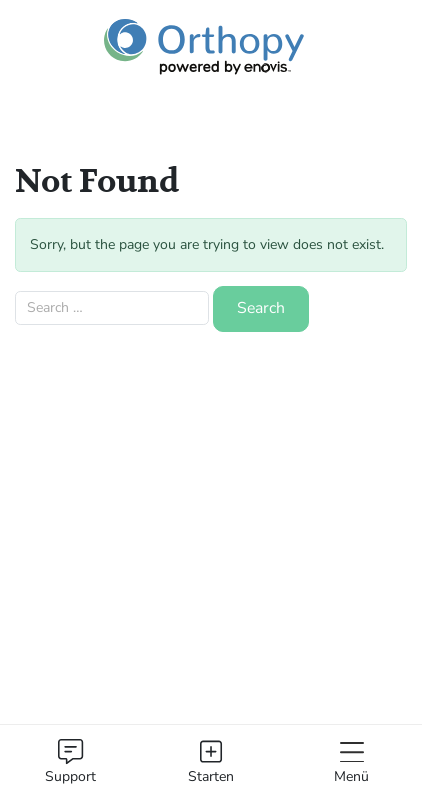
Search (261, 308)
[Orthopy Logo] (204, 47)
